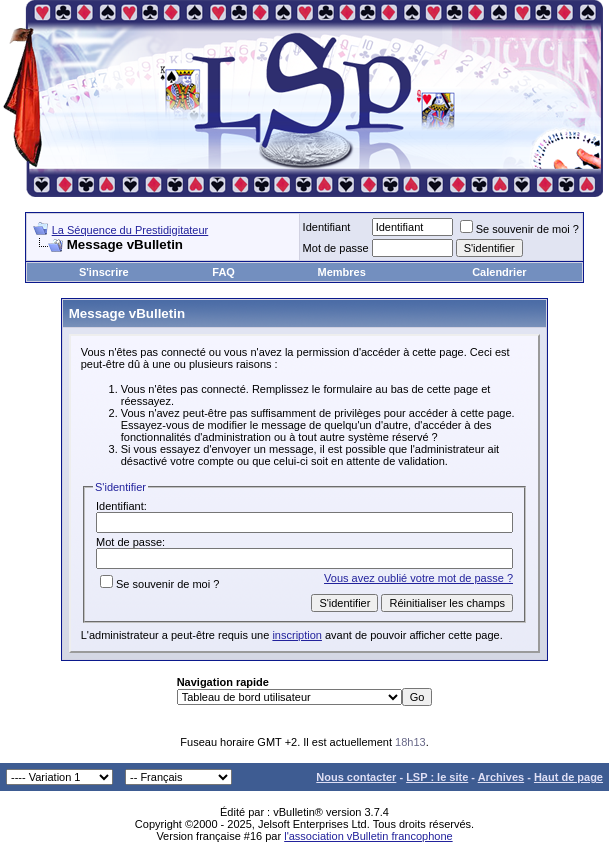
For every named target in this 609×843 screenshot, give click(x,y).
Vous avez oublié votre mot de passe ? (418, 578)
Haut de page (568, 777)
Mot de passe (336, 248)
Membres (342, 272)
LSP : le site (437, 777)
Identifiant (327, 227)
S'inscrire (104, 272)
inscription (297, 635)
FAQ (223, 272)
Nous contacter (356, 777)
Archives (501, 777)
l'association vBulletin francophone (368, 836)
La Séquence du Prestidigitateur (130, 230)
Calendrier (499, 272)
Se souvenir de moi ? (519, 229)
